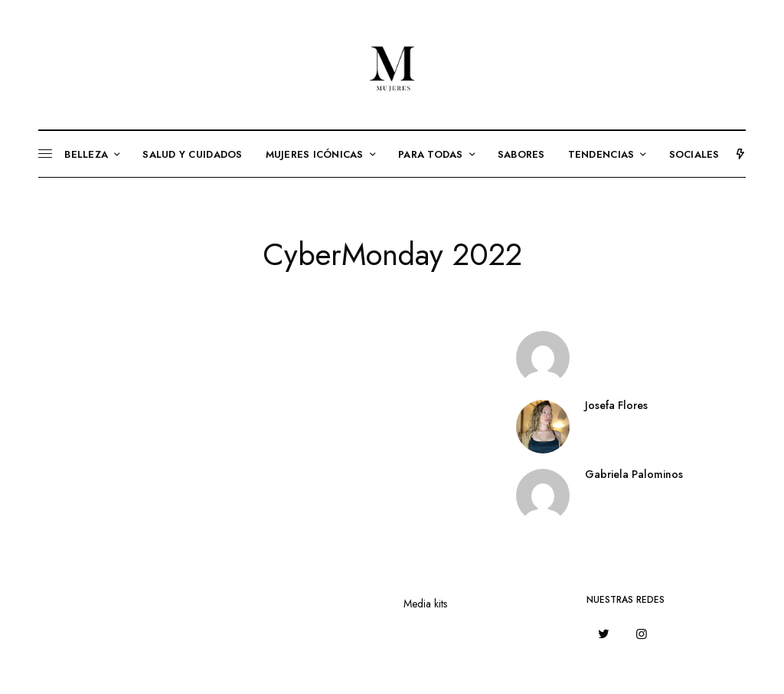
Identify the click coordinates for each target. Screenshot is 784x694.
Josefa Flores (616, 405)
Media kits (425, 604)
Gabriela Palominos (634, 474)
